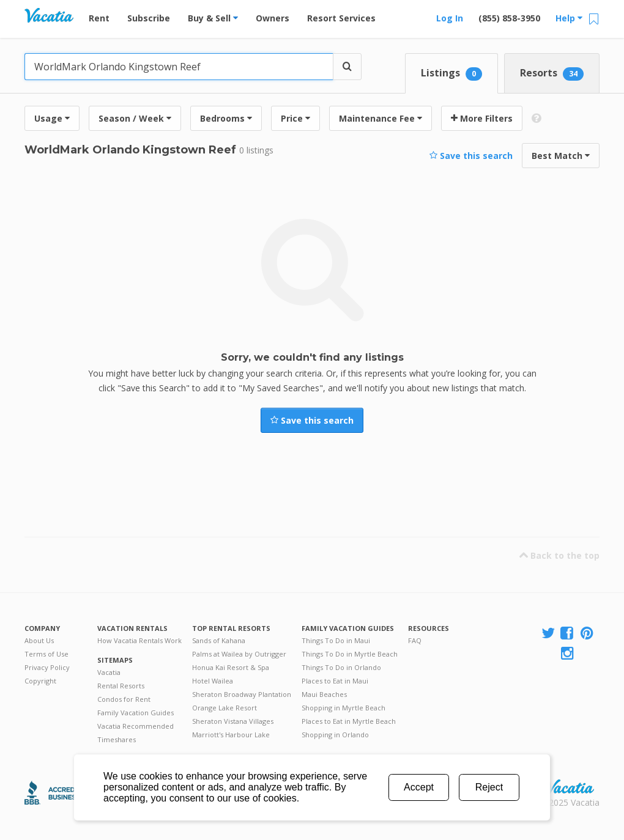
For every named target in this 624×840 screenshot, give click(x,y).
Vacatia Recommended (136, 726)
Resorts (552, 73)
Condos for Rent (124, 699)
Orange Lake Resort (225, 708)
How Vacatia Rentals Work (139, 640)
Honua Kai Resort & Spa (231, 667)
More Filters (482, 118)
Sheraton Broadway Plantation (242, 694)
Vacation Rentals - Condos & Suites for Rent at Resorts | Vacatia (49, 15)
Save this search (471, 156)
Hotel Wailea (213, 681)
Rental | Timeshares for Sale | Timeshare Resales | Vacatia (570, 787)
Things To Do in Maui (336, 640)
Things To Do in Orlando (341, 667)
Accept (419, 787)
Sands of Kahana (219, 640)
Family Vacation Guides (136, 713)
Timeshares (117, 739)
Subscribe (149, 18)
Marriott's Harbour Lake (231, 735)
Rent (99, 18)
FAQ (415, 640)
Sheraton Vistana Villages (233, 721)
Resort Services (341, 18)
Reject (489, 787)
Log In (450, 18)
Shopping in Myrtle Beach (344, 708)
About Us (39, 640)
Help (569, 18)
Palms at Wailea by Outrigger (239, 654)
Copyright (40, 681)
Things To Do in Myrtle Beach (350, 654)
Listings (451, 73)
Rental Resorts (121, 686)
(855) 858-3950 (509, 18)
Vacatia (109, 672)
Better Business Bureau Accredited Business (57, 793)
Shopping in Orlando (335, 735)
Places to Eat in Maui (335, 681)
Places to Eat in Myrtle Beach (349, 721)
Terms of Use (46, 654)
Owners (273, 18)
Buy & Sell (213, 18)
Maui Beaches (324, 694)
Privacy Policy (47, 667)
